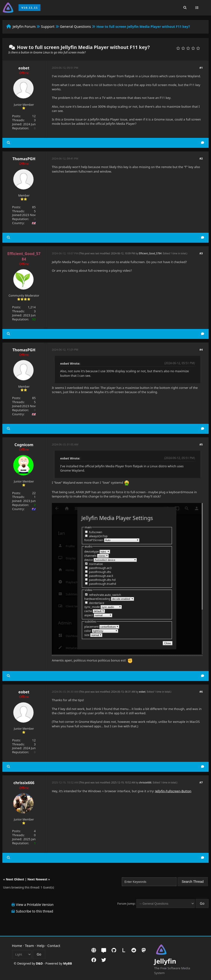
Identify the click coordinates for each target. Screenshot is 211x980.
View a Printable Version (35, 905)
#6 (201, 692)
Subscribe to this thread (34, 911)
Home (17, 946)
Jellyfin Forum (24, 26)
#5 (201, 444)
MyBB (67, 963)
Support (48, 26)
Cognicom (24, 445)
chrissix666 (24, 783)
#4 (201, 350)
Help (41, 946)
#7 (201, 782)
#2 (201, 158)
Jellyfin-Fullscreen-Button (173, 791)
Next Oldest (15, 879)
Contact (54, 946)
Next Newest (37, 879)
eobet (24, 68)
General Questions (76, 26)
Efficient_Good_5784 (150, 253)
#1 (201, 68)
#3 (201, 253)
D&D (39, 963)
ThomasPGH (24, 159)
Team (29, 946)
